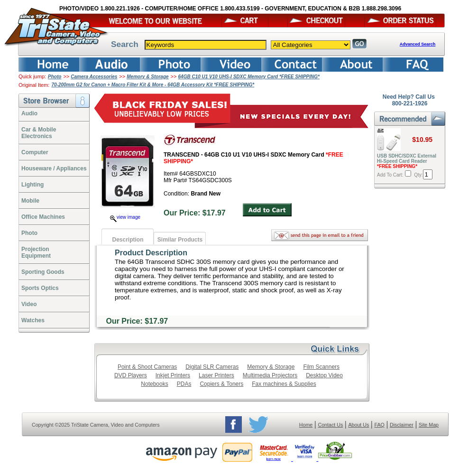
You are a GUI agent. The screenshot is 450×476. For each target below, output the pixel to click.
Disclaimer (402, 425)
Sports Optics (40, 288)
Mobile (30, 201)
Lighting (32, 185)
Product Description (151, 253)
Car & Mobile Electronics (39, 133)
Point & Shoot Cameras (147, 367)
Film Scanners (321, 367)
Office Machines (43, 217)
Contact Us (331, 425)
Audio (29, 113)
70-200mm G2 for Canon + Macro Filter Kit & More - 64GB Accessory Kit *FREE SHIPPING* (153, 85)
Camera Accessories (94, 77)
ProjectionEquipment (36, 252)
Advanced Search (418, 44)
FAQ (379, 425)
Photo (55, 77)
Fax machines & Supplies (284, 384)
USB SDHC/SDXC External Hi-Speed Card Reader (407, 161)
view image (125, 217)
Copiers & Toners (221, 384)
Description (128, 240)
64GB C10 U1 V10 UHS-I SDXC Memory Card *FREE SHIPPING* (249, 77)
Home (306, 425)
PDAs (184, 384)
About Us (358, 425)
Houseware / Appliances (54, 168)
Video (29, 304)
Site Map (429, 425)
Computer (35, 152)
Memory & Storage (147, 77)
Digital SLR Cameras (212, 367)
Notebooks (154, 384)
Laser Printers (216, 375)
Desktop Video (324, 375)
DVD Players (131, 375)
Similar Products (180, 240)
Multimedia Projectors (270, 375)
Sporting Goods (43, 272)
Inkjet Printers (173, 375)
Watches (33, 320)
